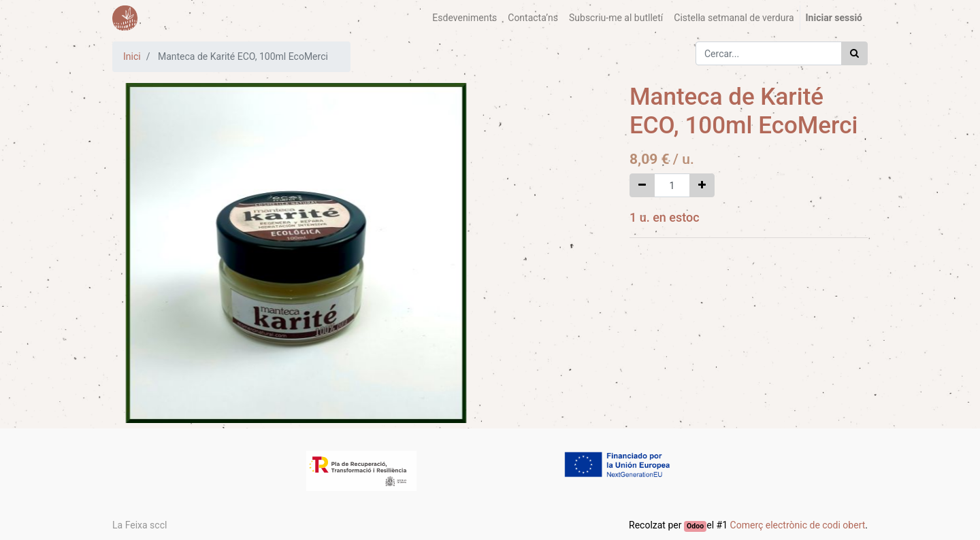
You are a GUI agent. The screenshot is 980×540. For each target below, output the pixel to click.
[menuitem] (464, 18)
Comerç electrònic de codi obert (798, 525)
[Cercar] (854, 53)
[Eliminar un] (642, 185)
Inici (132, 56)
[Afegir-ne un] (702, 185)
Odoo (695, 526)
